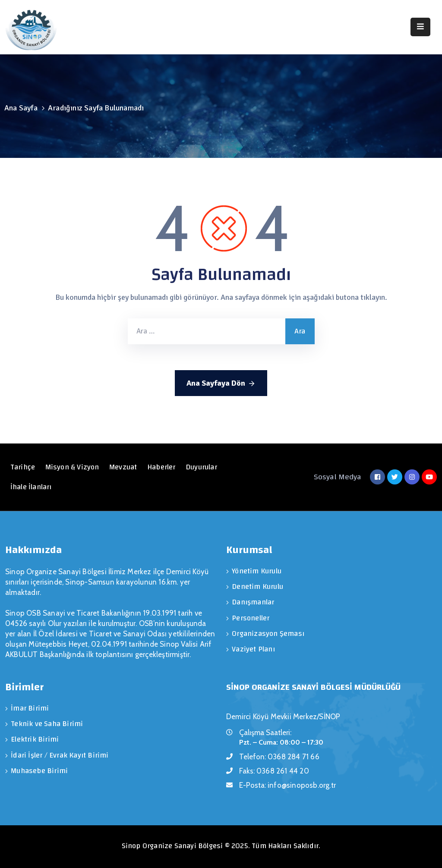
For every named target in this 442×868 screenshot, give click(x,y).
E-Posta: (287, 785)
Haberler (162, 467)
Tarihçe (23, 467)
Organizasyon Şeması (268, 633)
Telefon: (279, 757)
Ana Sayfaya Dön (221, 384)
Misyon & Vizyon (72, 467)
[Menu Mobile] (420, 27)
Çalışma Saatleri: (265, 733)
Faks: (274, 771)
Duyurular (202, 467)
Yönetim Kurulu (257, 571)
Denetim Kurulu (257, 587)
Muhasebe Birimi (39, 770)
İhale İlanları (31, 487)
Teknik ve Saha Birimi (47, 724)
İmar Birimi (30, 708)
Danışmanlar (253, 602)
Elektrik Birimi (35, 739)
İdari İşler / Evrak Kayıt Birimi (60, 755)
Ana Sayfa (21, 108)
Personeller (251, 618)
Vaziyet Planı (253, 649)
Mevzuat (123, 467)
